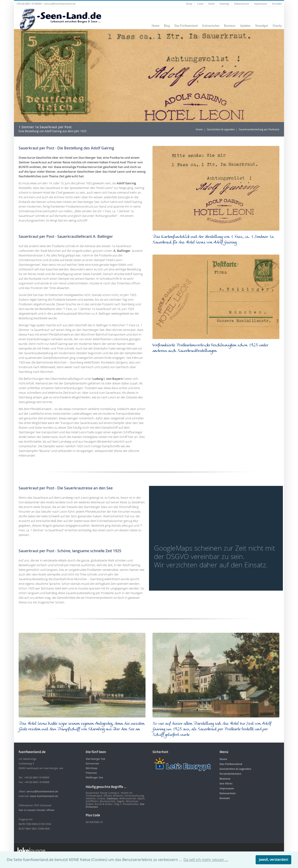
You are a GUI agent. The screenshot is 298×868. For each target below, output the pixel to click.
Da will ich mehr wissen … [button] (206, 860)
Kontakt (277, 4)
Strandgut (262, 26)
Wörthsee (91, 768)
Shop (189, 4)
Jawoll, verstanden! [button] (274, 860)
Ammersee (92, 763)
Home (155, 26)
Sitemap (224, 4)
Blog (167, 26)
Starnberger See (95, 759)
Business (230, 26)
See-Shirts (226, 783)
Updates (245, 26)
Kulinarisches (211, 26)
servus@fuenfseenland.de (60, 4)
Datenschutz (242, 4)
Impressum (261, 4)
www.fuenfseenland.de (44, 796)
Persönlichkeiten (230, 774)
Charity (277, 26)
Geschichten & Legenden (221, 130)
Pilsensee (91, 773)
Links (200, 4)
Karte (212, 4)
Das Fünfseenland (186, 26)
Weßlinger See (94, 777)
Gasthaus (112, 798)
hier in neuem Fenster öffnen (37, 810)
